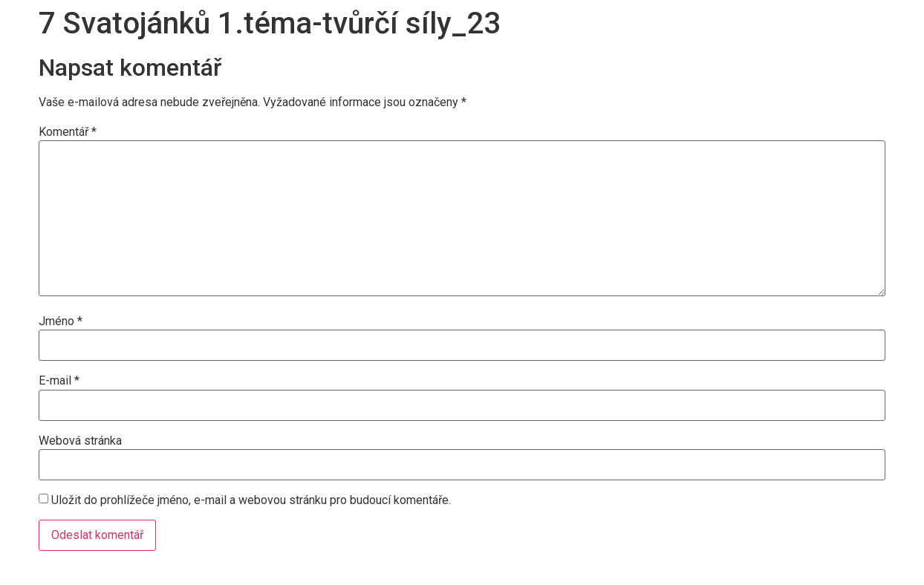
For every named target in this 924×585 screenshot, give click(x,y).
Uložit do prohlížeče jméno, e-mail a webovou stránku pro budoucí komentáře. (251, 500)
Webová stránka (80, 441)
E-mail (59, 381)
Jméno (61, 321)
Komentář (68, 132)
